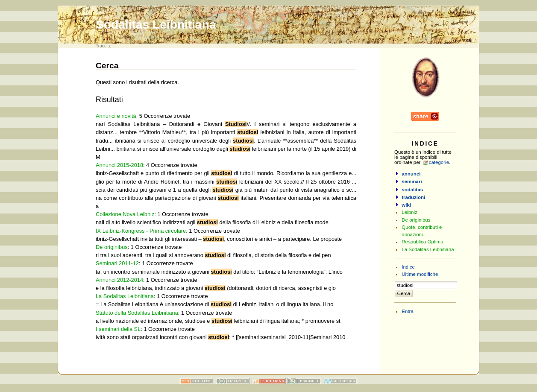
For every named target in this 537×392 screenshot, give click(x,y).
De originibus (112, 247)
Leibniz (409, 212)
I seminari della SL (118, 329)
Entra (408, 311)
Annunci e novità (116, 116)
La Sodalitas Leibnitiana (125, 296)
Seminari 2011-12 (117, 263)
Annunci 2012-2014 (119, 280)
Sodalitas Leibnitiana (156, 25)
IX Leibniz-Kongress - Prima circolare (141, 231)
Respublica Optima (422, 242)
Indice (408, 267)
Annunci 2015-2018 (119, 165)
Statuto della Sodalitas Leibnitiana (137, 313)
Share (425, 116)
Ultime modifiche (420, 274)
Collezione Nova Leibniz (125, 214)
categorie (439, 162)
